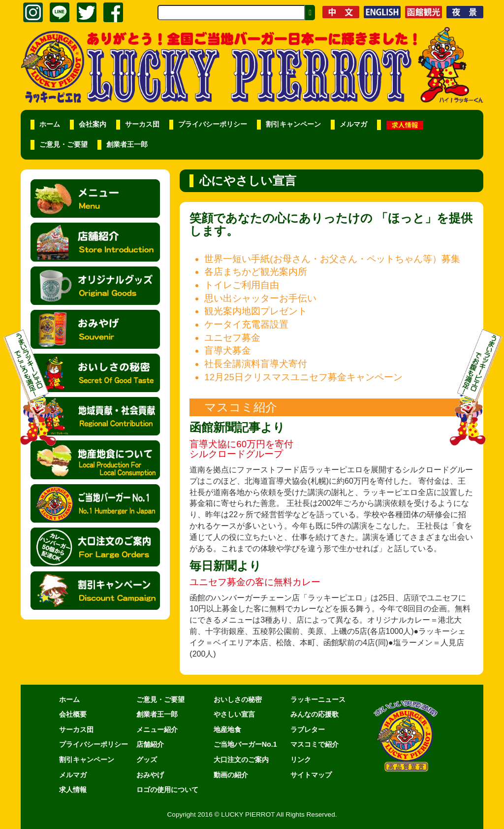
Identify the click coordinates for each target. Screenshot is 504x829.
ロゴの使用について (167, 790)
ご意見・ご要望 (63, 145)
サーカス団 (142, 124)
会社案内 (93, 124)
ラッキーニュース (318, 699)
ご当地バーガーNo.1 (245, 744)
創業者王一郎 (127, 145)
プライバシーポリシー (213, 124)
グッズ (147, 760)
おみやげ (150, 775)
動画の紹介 (231, 775)
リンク (301, 760)
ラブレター (308, 730)
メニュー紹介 (157, 730)
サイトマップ (311, 775)
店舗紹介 (150, 744)
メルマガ (353, 124)
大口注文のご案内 (241, 760)
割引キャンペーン (293, 124)
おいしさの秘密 (238, 699)
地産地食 (227, 730)
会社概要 (73, 714)
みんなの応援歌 (315, 714)
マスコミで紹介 (315, 744)
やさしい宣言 (234, 714)
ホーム (50, 124)
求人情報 (73, 790)
